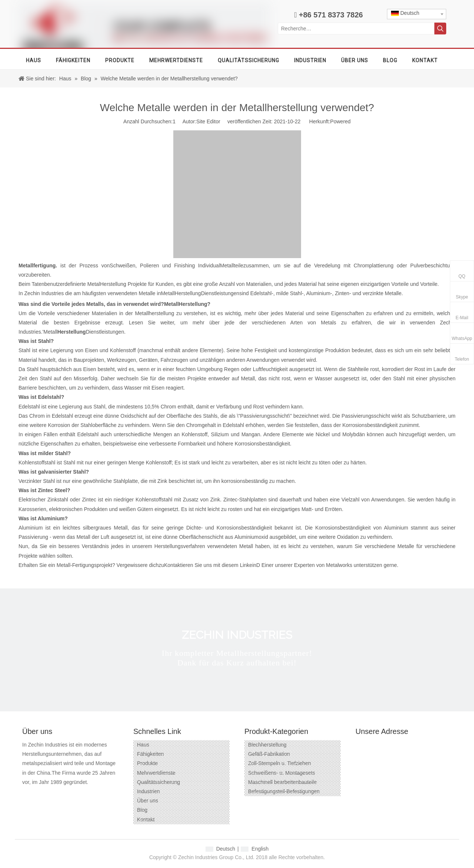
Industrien (148, 791)
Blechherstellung (267, 745)
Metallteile (232, 266)
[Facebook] (27, 794)
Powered (341, 121)
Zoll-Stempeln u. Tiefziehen (280, 763)
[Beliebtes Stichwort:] (440, 29)
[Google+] (41, 794)
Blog (142, 810)
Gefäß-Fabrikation (269, 754)
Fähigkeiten (150, 754)
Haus (143, 745)
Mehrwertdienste (156, 773)
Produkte (147, 763)
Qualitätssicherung (158, 782)
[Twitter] (67, 794)
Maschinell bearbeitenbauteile (282, 782)
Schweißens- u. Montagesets (282, 773)
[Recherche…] (356, 29)
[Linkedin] (54, 794)
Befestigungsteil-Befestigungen (284, 791)
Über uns (148, 801)
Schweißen (122, 266)
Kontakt (146, 819)
